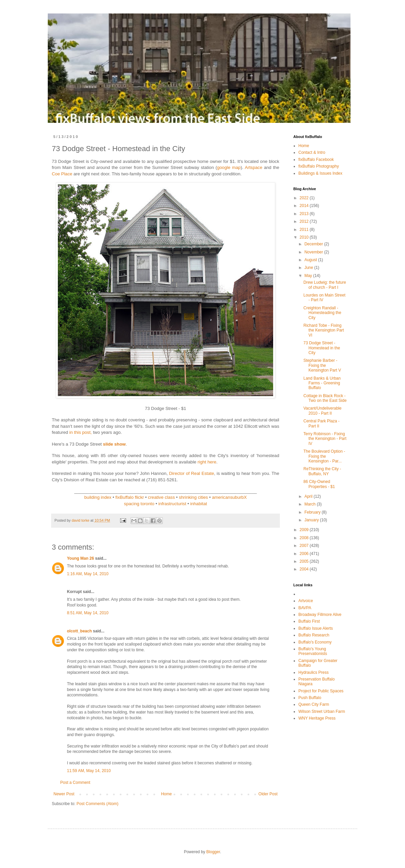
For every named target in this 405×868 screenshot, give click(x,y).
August (311, 260)
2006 (305, 554)
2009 (305, 530)
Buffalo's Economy (315, 642)
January (312, 520)
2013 (305, 214)
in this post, (81, 432)
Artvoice (306, 601)
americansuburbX (229, 497)
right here (207, 462)
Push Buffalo (310, 698)
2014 (305, 206)
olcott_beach (79, 631)
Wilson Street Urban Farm (322, 711)
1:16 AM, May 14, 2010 (88, 574)
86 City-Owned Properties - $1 (319, 484)
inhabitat (199, 504)
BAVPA (305, 608)
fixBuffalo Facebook (316, 160)
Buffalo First (309, 621)
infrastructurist (172, 504)
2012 (305, 221)
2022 (305, 198)
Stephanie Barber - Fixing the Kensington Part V (322, 365)
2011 (305, 230)
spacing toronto (139, 504)
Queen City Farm (314, 704)
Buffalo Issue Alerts (316, 628)
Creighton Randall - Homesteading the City (322, 313)
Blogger (213, 852)
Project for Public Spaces (321, 691)
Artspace (254, 167)
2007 (305, 546)
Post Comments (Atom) (97, 804)
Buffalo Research (314, 635)
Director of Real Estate (192, 473)
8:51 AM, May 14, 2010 (88, 613)
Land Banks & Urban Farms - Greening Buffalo (322, 383)
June (309, 268)
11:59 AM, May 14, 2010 (89, 771)
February (313, 512)
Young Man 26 (80, 558)
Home (167, 794)
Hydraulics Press (314, 672)
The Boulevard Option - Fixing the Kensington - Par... (324, 456)
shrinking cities (194, 497)
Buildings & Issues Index (320, 173)
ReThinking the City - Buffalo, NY (322, 471)
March (311, 504)
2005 (305, 561)
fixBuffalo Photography (319, 166)
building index (98, 497)
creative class (161, 497)
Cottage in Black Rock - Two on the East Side (325, 398)
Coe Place (62, 174)
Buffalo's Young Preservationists (313, 651)
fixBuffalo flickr (130, 497)
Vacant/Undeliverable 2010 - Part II (322, 411)
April (309, 496)
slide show (114, 444)
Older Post (268, 794)
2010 (305, 237)
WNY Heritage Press (317, 718)
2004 (305, 569)
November (314, 252)
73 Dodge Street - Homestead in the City (322, 348)
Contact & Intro (312, 152)
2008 (305, 538)
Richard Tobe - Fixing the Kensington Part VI (324, 330)
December (314, 244)
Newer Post (64, 794)
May (309, 276)
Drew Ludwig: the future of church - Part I (325, 285)
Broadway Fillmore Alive (320, 615)
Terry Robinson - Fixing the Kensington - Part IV (325, 439)
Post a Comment (75, 783)
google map (229, 167)
